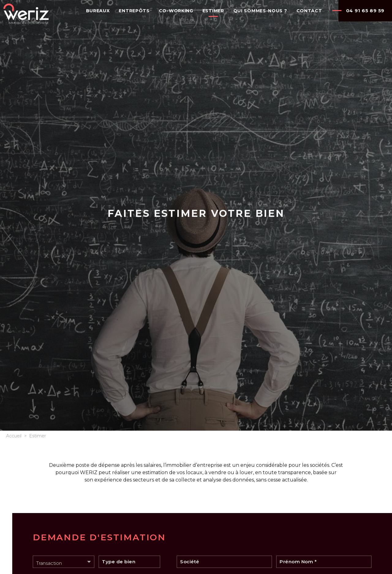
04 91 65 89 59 (365, 11)
